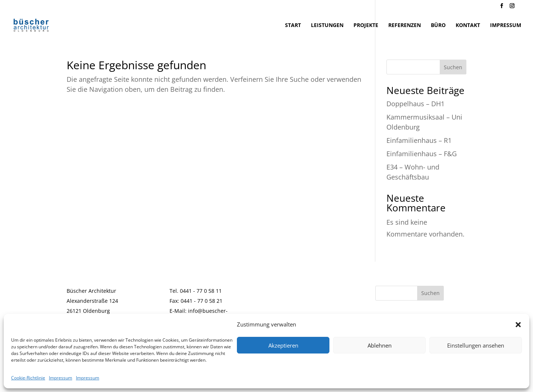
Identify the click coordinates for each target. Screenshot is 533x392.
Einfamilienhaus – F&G (422, 154)
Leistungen (327, 26)
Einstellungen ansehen (476, 345)
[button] (518, 325)
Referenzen (405, 26)
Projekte (366, 26)
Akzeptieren (283, 345)
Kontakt (468, 26)
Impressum (61, 378)
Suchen (453, 67)
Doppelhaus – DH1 (415, 104)
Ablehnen (380, 345)
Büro (438, 26)
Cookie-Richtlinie (28, 378)
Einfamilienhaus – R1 (419, 140)
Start (293, 26)
